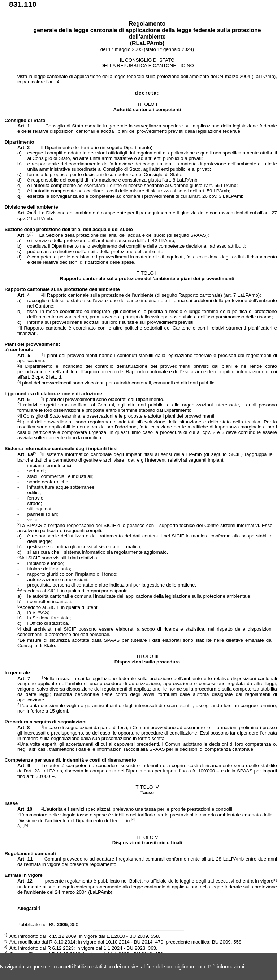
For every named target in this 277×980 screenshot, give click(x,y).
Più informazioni (226, 967)
